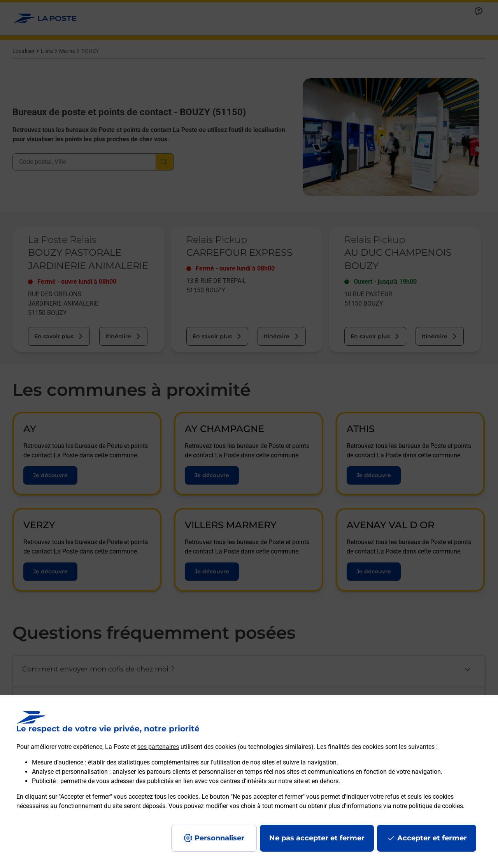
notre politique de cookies (428, 806)
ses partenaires (158, 747)
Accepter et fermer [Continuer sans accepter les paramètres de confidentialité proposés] (432, 838)
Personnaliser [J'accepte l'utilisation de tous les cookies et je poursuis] (219, 838)
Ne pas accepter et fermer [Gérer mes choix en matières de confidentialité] (317, 838)
